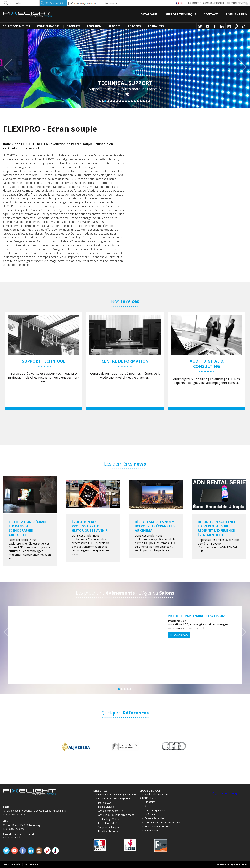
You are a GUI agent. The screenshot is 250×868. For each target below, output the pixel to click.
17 (146, 101)
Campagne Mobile (214, 3)
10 (126, 101)
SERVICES (114, 26)
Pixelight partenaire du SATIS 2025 (197, 616)
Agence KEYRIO (239, 864)
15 (141, 101)
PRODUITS (73, 26)
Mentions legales (12, 864)
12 (132, 101)
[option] (44, 361)
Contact (211, 14)
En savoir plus (179, 635)
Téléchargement (237, 3)
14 (138, 101)
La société (195, 3)
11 (129, 101)
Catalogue (149, 14)
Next (240, 67)
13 (135, 101)
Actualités (156, 26)
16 (144, 101)
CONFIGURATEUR (48, 26)
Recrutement (31, 864)
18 (149, 101)
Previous (10, 67)
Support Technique (181, 14)
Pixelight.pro (236, 14)
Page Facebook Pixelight (226, 793)
